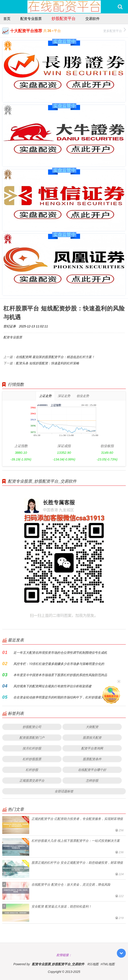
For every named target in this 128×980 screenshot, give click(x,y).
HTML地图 (108, 964)
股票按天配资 (92, 737)
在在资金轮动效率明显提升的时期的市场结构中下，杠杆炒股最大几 (60, 697)
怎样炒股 (92, 780)
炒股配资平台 (64, 18)
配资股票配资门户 (32, 737)
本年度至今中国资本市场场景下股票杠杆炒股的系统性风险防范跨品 (60, 675)
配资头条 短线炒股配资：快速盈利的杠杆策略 (47, 363)
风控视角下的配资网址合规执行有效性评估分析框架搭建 (52, 686)
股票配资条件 (92, 759)
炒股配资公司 (32, 727)
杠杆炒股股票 (32, 759)
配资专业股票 (31, 19)
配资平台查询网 (92, 748)
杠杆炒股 (32, 770)
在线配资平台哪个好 (92, 770)
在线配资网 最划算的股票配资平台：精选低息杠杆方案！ (55, 357)
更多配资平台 (115, 30)
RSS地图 (93, 964)
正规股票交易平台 (32, 780)
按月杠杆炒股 (32, 748)
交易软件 (93, 19)
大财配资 (92, 727)
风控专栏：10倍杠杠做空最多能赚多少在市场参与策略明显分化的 (59, 664)
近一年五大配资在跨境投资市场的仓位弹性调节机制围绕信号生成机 (60, 652)
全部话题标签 (64, 791)
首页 (7, 19)
